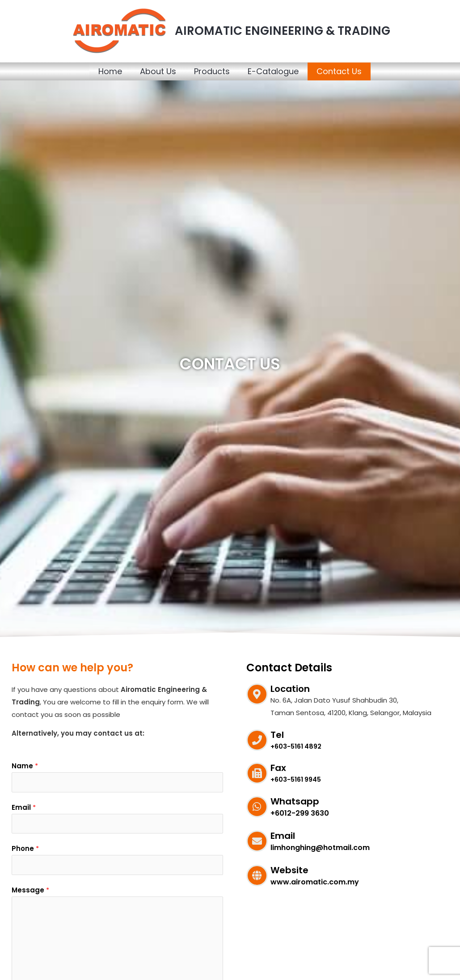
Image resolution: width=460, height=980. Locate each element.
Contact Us (339, 71)
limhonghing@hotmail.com (320, 848)
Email (24, 809)
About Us (158, 71)
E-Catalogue (273, 71)
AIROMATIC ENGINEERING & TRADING (283, 31)
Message (30, 894)
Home (110, 71)
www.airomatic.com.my (315, 882)
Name (25, 766)
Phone (25, 851)
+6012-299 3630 (300, 813)
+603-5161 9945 (297, 779)
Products (212, 71)
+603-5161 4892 (297, 746)
